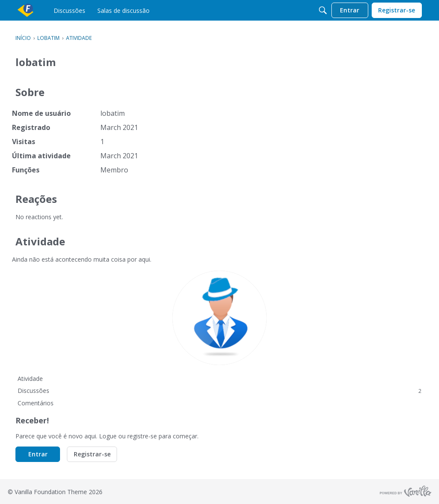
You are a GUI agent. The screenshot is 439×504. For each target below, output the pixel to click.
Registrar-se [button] (92, 454)
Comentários (36, 403)
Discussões (219, 391)
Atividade (30, 379)
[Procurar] (323, 10)
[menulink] (69, 10)
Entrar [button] (38, 454)
